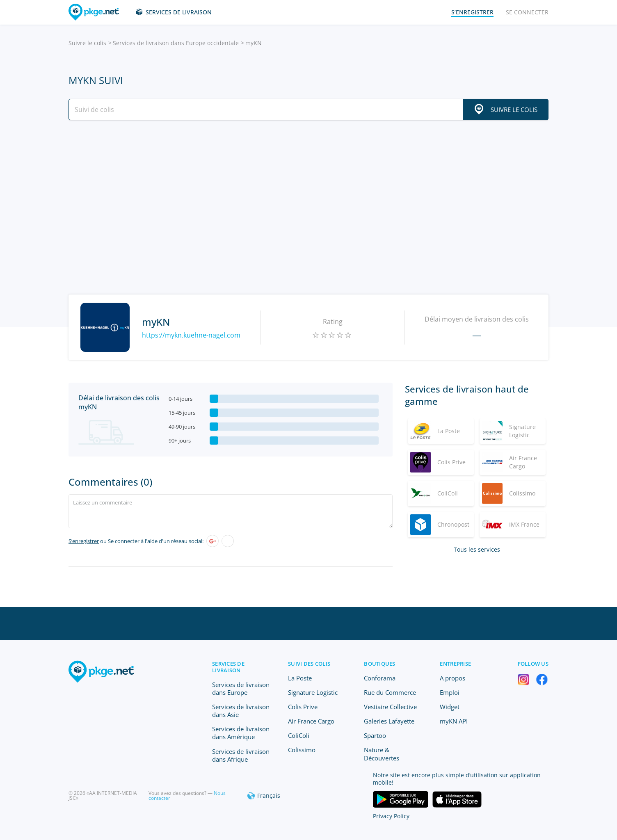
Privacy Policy (391, 816)
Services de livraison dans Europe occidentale (176, 43)
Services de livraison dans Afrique (241, 755)
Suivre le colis (87, 43)
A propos (452, 678)
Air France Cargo (311, 721)
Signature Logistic (313, 692)
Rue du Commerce (390, 692)
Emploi (450, 692)
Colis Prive (303, 707)
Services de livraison (179, 12)
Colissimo (302, 750)
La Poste (300, 678)
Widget (450, 707)
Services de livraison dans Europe (241, 688)
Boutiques (379, 664)
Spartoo (375, 735)
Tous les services (477, 549)
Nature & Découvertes (382, 754)
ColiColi (299, 735)
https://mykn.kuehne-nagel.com (191, 335)
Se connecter (527, 12)
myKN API (454, 721)
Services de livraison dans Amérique (241, 733)
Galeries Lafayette (389, 721)
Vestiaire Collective (390, 707)
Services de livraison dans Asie (241, 711)
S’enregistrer (84, 541)
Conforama (380, 678)
